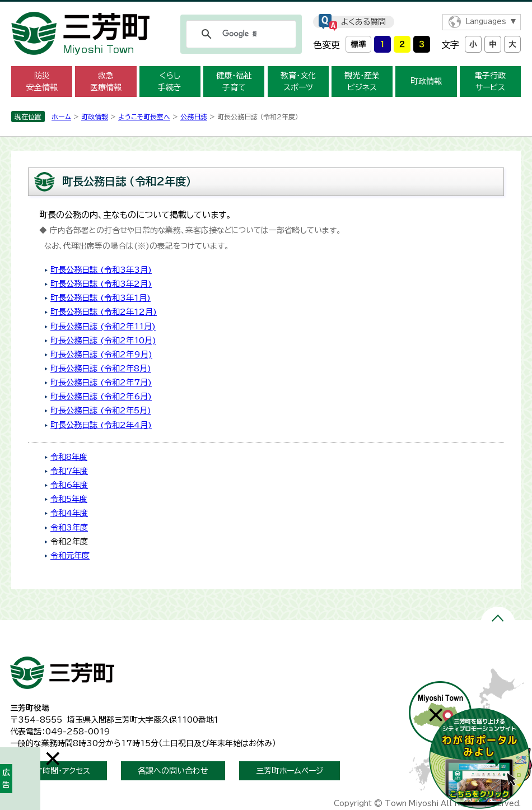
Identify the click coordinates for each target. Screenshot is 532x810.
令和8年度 (69, 457)
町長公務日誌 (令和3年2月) (101, 284)
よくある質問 (363, 22)
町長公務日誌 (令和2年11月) (103, 326)
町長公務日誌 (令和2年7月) (101, 382)
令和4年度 (69, 513)
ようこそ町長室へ (144, 117)
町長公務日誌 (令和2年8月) (101, 368)
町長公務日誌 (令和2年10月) (103, 340)
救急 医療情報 (106, 82)
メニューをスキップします (266, 8)
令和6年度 (69, 485)
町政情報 (426, 81)
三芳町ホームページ (290, 771)
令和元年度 (70, 555)
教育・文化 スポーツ (298, 82)
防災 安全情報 (42, 82)
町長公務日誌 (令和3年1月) (101, 298)
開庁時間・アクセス (59, 771)
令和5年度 (69, 499)
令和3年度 (69, 527)
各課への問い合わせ (173, 771)
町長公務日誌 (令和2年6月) (101, 396)
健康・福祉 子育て (234, 82)
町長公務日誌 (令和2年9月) (101, 354)
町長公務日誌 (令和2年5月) (101, 410)
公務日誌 (194, 117)
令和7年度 (69, 471)
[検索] (239, 34)
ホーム (61, 117)
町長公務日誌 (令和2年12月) (104, 312)
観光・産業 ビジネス (362, 82)
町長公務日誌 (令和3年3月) (101, 270)
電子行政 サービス (490, 82)
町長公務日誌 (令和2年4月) (101, 425)
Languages (486, 22)
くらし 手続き (170, 82)
